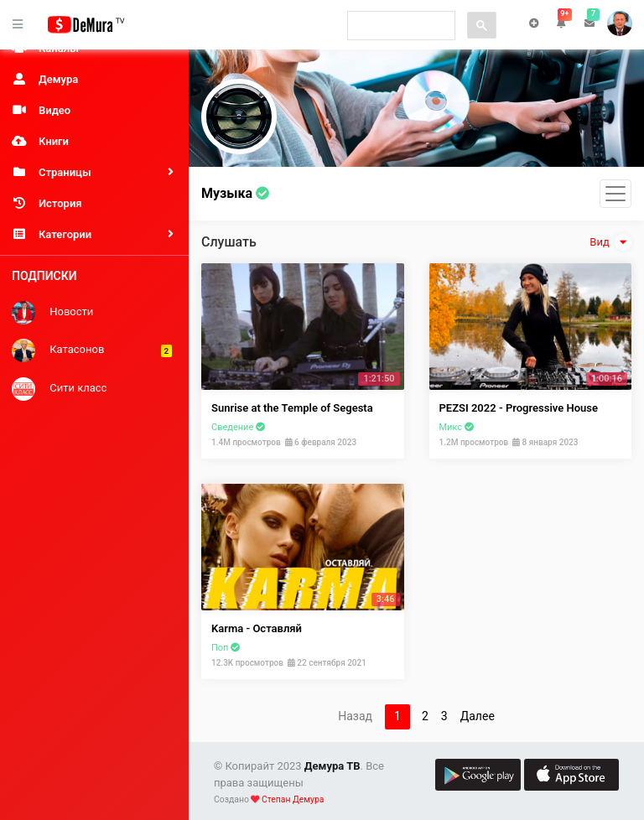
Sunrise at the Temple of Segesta (292, 408)
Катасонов (92, 350)
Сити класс (59, 389)
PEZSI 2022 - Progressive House (519, 408)
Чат (534, 23)
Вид (610, 242)
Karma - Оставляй (257, 628)
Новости (52, 313)
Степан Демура (293, 799)
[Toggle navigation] (615, 194)
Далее (478, 716)
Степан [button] (620, 23)
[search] (400, 26)
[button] (561, 23)
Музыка (235, 193)
